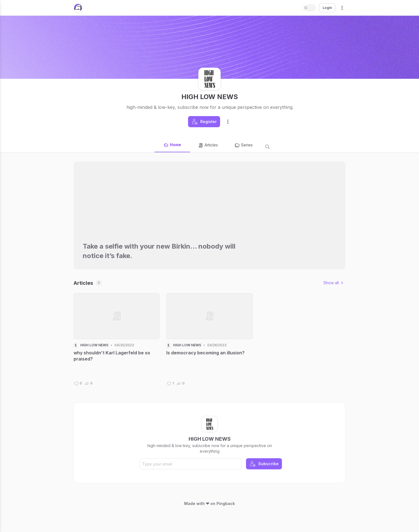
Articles (208, 145)
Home (172, 145)
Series (243, 145)
